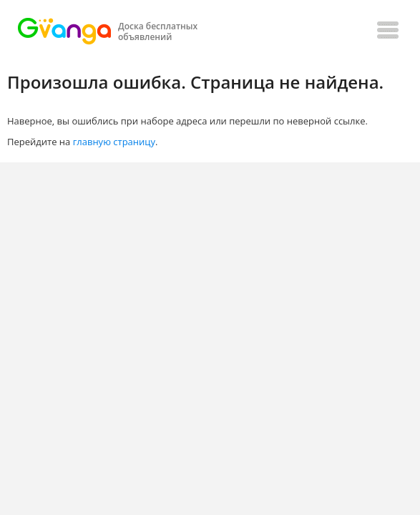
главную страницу (114, 142)
